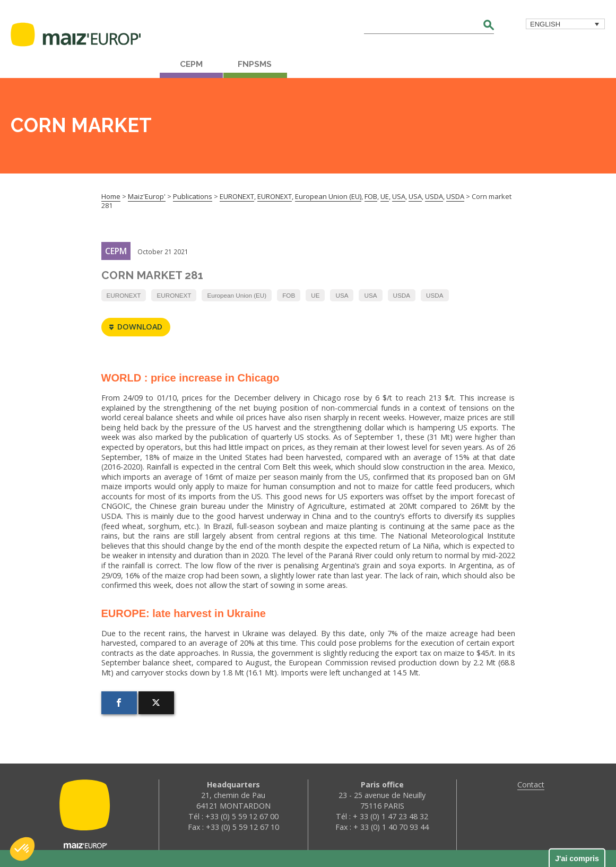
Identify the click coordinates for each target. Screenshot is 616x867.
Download (136, 327)
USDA (402, 295)
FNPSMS (255, 64)
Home (111, 196)
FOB (289, 295)
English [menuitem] (545, 24)
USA (342, 295)
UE (315, 295)
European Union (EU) (237, 295)
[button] (22, 849)
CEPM (191, 64)
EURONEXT (124, 295)
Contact (531, 784)
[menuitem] (565, 24)
